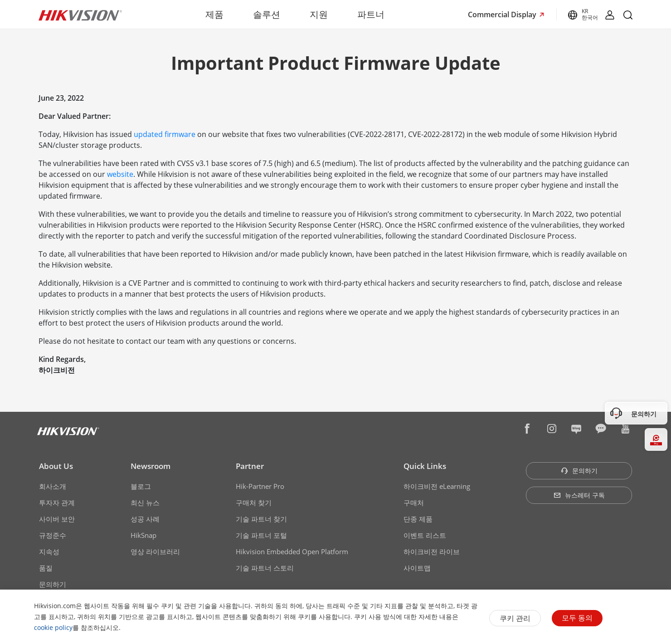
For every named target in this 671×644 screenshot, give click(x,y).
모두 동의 (577, 618)
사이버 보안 (57, 519)
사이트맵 (417, 568)
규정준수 (53, 535)
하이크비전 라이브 (432, 551)
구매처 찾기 (254, 503)
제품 (214, 14)
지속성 (49, 551)
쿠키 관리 (515, 618)
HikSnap (143, 535)
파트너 (371, 14)
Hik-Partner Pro (260, 486)
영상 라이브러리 (155, 551)
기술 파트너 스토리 (265, 568)
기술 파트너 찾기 (261, 519)
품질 (46, 568)
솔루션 (267, 14)
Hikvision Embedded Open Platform (292, 551)
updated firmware (165, 134)
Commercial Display (503, 15)
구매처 (414, 503)
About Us (56, 466)
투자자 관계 (57, 503)
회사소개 (53, 486)
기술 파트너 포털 (261, 535)
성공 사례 (145, 519)
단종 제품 (418, 519)
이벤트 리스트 (425, 535)
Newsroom (151, 466)
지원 (319, 14)
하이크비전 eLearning (437, 486)
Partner (250, 466)
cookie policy (53, 627)
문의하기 (53, 584)
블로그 (141, 486)
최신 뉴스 (145, 503)
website (120, 174)
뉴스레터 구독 (579, 495)
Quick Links (425, 466)
